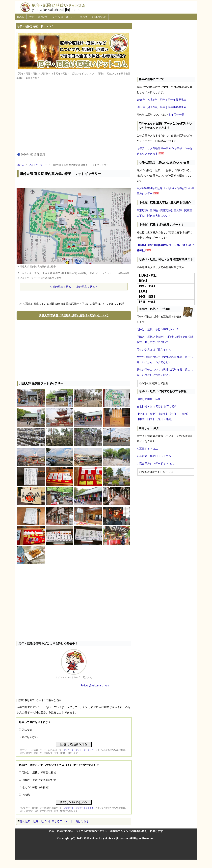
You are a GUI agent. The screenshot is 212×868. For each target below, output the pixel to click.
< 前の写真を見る (61, 287)
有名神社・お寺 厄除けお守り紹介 (157, 406)
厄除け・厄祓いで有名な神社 (39, 772)
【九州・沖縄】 (164, 419)
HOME (21, 17)
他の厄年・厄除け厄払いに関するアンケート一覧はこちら (54, 821)
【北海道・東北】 (147, 414)
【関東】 (163, 414)
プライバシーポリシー (64, 17)
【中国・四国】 (146, 419)
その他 (26, 795)
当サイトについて (38, 17)
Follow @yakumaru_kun (95, 686)
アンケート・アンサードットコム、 (80, 750)
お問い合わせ (99, 17)
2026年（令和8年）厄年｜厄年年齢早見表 (162, 100)
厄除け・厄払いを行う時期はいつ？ (158, 329)
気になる (27, 730)
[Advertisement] (74, 350)
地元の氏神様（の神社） (36, 787)
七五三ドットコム (147, 449)
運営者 (84, 17)
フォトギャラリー (38, 165)
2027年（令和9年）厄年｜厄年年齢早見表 (162, 107)
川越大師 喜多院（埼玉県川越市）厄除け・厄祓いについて (74, 315)
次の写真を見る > (87, 287)
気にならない (30, 737)
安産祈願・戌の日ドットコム (154, 456)
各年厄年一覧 (176, 115)
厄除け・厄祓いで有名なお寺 (39, 780)
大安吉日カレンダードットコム (155, 463)
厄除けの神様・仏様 (149, 399)
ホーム (21, 165)
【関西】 (184, 414)
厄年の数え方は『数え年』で (154, 349)
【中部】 (174, 414)
